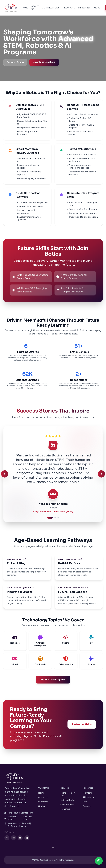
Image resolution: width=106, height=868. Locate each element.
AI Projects (88, 797)
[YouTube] (20, 838)
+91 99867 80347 (12, 818)
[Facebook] (7, 838)
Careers (87, 806)
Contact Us (44, 806)
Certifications (51, 8)
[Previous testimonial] (5, 474)
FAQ (85, 802)
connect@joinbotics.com (20, 813)
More (98, 8)
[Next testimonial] (101, 474)
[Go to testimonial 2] (55, 518)
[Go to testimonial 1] (50, 518)
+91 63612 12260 (27, 818)
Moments (88, 793)
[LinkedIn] (27, 838)
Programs (69, 8)
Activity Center (68, 800)
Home (25, 8)
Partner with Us (82, 724)
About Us (35, 8)
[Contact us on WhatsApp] (99, 861)
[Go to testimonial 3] (58, 518)
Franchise (84, 8)
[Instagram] (14, 838)
